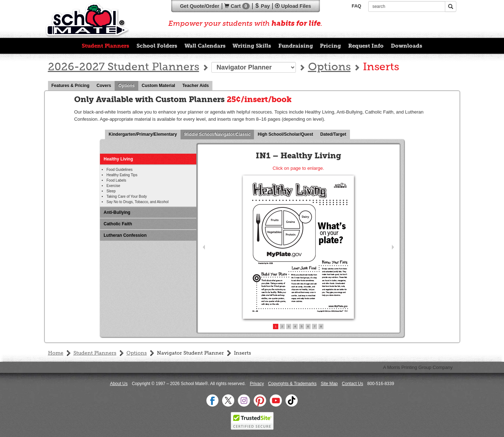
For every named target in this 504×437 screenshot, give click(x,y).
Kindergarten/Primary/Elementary (145, 135)
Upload (293, 6)
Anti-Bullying (117, 212)
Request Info (366, 46)
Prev (204, 248)
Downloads (407, 46)
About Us (119, 384)
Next (393, 248)
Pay (262, 6)
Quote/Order (200, 6)
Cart (237, 6)
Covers (106, 86)
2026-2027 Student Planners (124, 67)
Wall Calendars (205, 46)
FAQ (357, 6)
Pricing (330, 46)
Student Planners (105, 46)
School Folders (157, 46)
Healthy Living (118, 159)
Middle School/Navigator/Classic (219, 135)
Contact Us (352, 384)
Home (56, 353)
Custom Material (160, 86)
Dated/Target (335, 135)
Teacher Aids (197, 86)
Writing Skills (252, 46)
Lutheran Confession (125, 235)
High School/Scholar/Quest (287, 135)
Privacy (257, 384)
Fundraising (296, 46)
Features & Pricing (72, 86)
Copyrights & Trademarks (292, 384)
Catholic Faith (118, 224)
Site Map (329, 384)
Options (329, 67)
